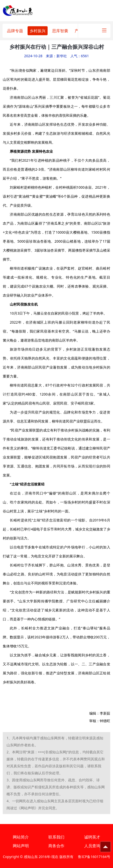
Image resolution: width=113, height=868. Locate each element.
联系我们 (56, 837)
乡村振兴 (38, 31)
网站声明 (21, 846)
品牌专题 (15, 31)
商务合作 (56, 846)
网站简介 (21, 837)
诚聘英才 (92, 837)
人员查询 (92, 846)
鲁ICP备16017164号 (94, 857)
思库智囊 (60, 31)
